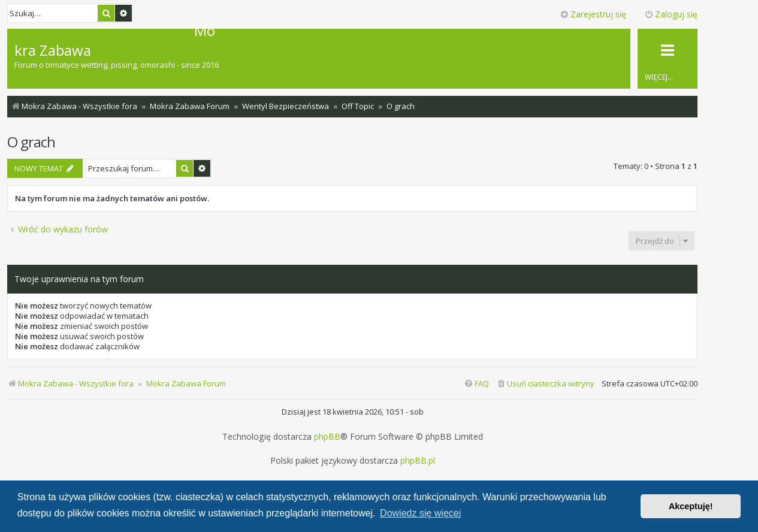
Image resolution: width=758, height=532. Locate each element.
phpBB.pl (418, 461)
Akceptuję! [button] (691, 506)
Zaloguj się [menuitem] (671, 14)
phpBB (327, 437)
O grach (31, 142)
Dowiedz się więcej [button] (420, 513)
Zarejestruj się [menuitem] (593, 14)
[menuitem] (545, 384)
